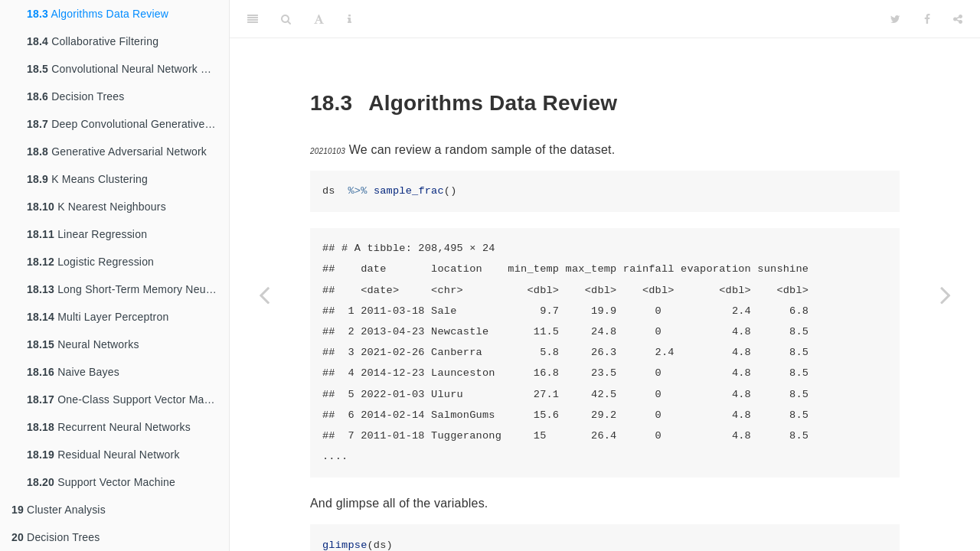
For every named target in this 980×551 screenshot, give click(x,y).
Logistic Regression (90, 262)
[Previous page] (264, 295)
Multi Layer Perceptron (98, 317)
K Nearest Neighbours (96, 207)
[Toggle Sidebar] (253, 19)
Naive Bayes (73, 372)
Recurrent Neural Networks (109, 427)
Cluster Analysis (59, 510)
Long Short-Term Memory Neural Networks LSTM (128, 289)
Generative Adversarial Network (117, 152)
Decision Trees (76, 96)
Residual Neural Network (103, 455)
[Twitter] (895, 19)
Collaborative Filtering (93, 41)
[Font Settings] (319, 19)
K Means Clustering (87, 179)
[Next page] (946, 295)
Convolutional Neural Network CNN (126, 69)
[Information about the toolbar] (350, 19)
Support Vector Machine (101, 482)
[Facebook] (927, 19)
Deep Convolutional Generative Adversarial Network (128, 124)
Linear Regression (87, 234)
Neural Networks (83, 344)
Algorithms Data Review (98, 14)
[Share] (958, 19)
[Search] (286, 19)
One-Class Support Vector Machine (128, 399)
